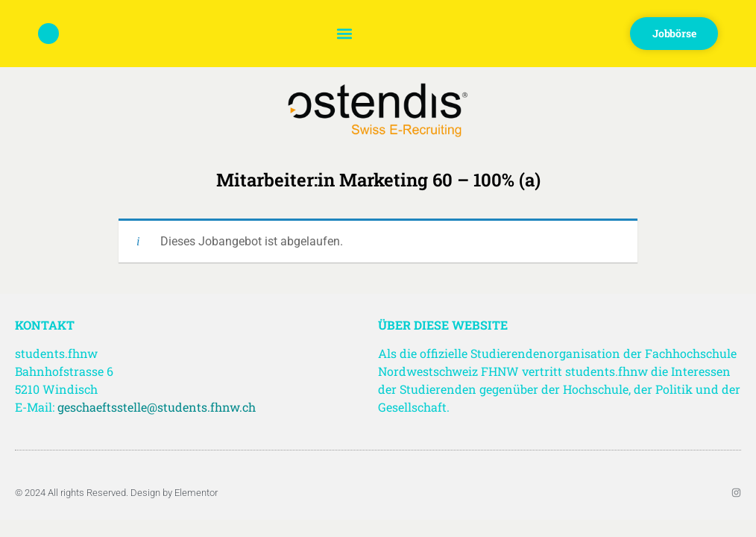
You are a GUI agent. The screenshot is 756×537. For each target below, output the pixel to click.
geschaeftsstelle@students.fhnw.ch (157, 407)
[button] (344, 34)
